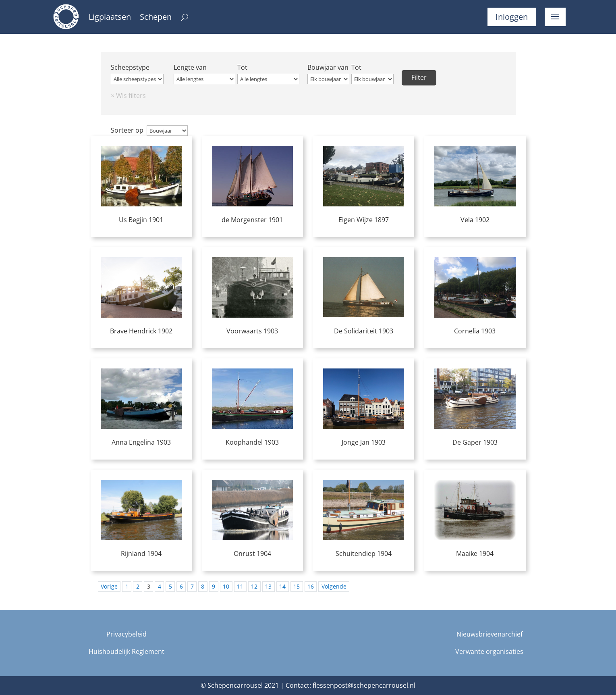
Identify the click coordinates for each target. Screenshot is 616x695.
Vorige (109, 586)
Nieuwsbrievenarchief (489, 634)
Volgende (334, 586)
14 (282, 586)
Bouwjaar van (328, 67)
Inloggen (512, 17)
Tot (242, 67)
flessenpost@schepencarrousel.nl (364, 685)
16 (311, 586)
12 (254, 586)
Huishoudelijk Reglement (127, 651)
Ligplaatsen (110, 18)
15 (297, 586)
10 (226, 586)
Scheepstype (130, 67)
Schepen (156, 18)
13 (268, 586)
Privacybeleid (127, 634)
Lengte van (190, 67)
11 (240, 586)
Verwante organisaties (489, 651)
